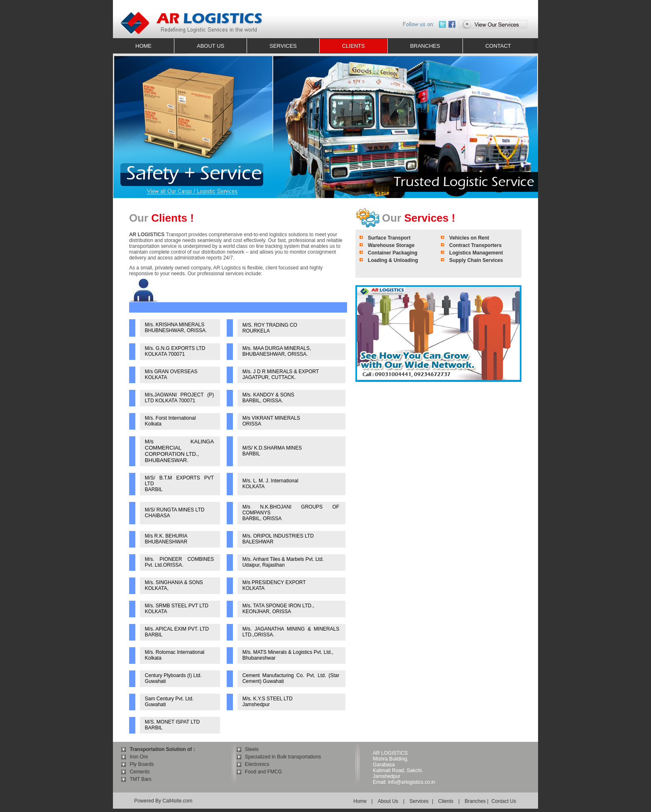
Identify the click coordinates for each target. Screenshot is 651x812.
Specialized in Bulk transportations (283, 757)
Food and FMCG (263, 772)
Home (361, 801)
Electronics (257, 764)
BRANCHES (425, 46)
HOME (143, 46)
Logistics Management (476, 253)
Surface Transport (389, 238)
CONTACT (498, 46)
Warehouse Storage (391, 245)
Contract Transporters (475, 245)
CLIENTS (354, 46)
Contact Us (504, 801)
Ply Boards (142, 764)
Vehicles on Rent (469, 238)
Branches (475, 801)
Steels (252, 749)
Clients (446, 801)
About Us (388, 801)
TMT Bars (140, 779)
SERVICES (283, 46)
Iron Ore (139, 757)
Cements (139, 772)
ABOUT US (210, 46)
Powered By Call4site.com (163, 801)
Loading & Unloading (393, 260)
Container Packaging (393, 253)
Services (419, 801)
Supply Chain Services (476, 260)
